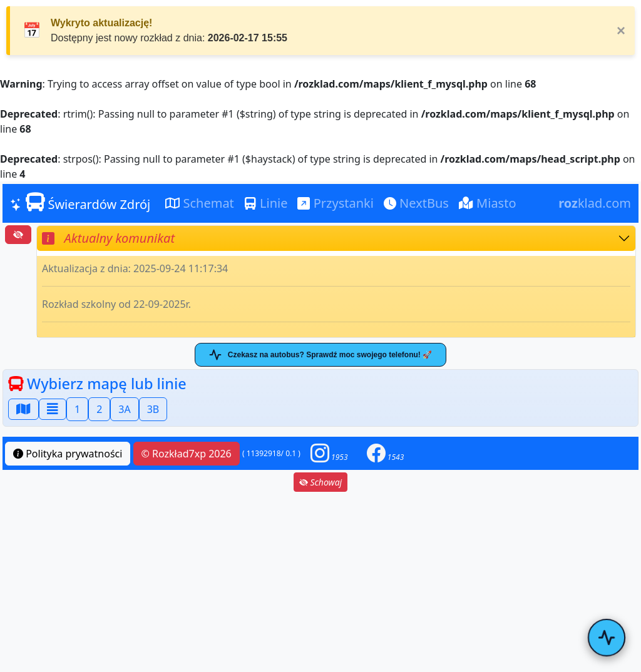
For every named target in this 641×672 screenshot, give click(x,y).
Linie (266, 203)
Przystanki (335, 203)
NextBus (416, 203)
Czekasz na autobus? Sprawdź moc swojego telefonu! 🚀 (320, 355)
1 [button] (77, 409)
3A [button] (124, 409)
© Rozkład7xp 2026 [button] (187, 454)
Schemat (200, 203)
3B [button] (153, 409)
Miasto (488, 203)
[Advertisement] (320, 582)
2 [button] (99, 409)
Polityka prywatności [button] (68, 454)
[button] (329, 453)
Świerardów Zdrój (80, 203)
